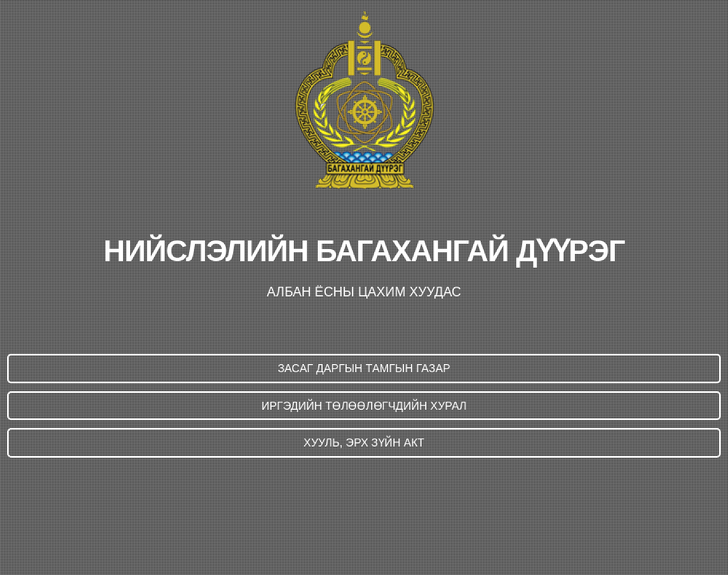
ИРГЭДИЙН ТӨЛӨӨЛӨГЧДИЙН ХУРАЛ (364, 406)
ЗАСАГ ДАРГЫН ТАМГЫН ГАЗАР (364, 368)
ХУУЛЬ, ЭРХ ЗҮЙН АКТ (364, 442)
